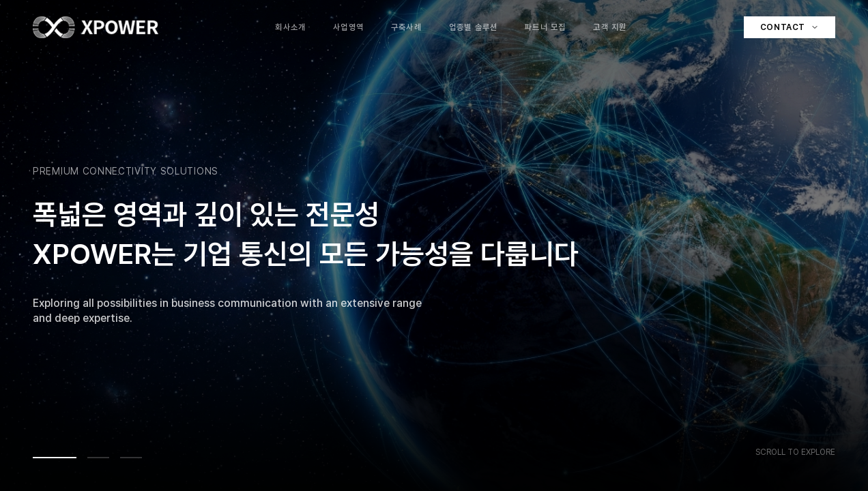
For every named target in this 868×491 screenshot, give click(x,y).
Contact (790, 27)
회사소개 (290, 27)
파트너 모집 (545, 27)
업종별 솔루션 (473, 27)
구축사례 (406, 27)
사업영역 (348, 27)
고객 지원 (610, 27)
